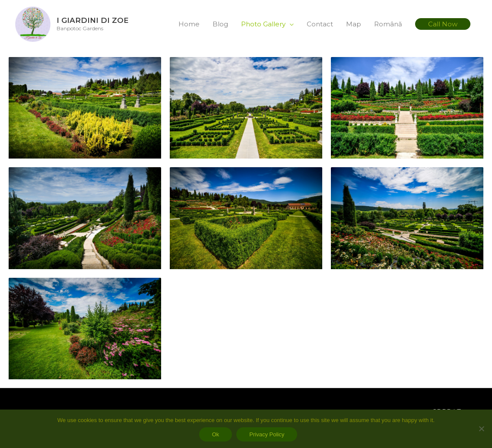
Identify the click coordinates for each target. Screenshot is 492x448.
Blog (220, 24)
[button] (443, 25)
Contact (320, 24)
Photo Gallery (263, 24)
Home (189, 24)
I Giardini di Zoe (98, 21)
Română (388, 24)
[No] (481, 429)
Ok (216, 434)
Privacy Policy (267, 434)
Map (354, 24)
